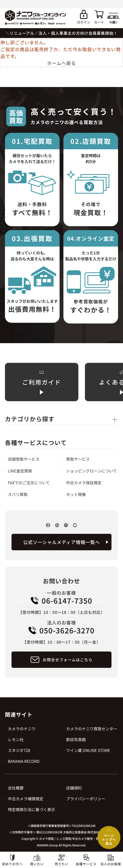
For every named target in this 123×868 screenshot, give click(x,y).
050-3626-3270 (67, 630)
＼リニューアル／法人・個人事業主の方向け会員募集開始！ (61, 33)
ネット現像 (76, 494)
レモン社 (16, 739)
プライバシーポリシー (86, 799)
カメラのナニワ (22, 729)
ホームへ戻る (61, 63)
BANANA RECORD (24, 761)
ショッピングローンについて (91, 471)
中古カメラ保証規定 (84, 483)
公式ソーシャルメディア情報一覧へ (61, 542)
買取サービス (78, 459)
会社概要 (16, 788)
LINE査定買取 (20, 471)
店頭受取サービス (24, 459)
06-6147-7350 (67, 601)
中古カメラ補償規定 (26, 799)
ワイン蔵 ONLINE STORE (88, 750)
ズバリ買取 (18, 494)
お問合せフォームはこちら (68, 660)
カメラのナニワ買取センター (92, 729)
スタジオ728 (19, 750)
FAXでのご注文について (29, 483)
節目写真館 (76, 739)
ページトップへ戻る (109, 839)
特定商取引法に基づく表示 (32, 809)
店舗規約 (74, 788)
